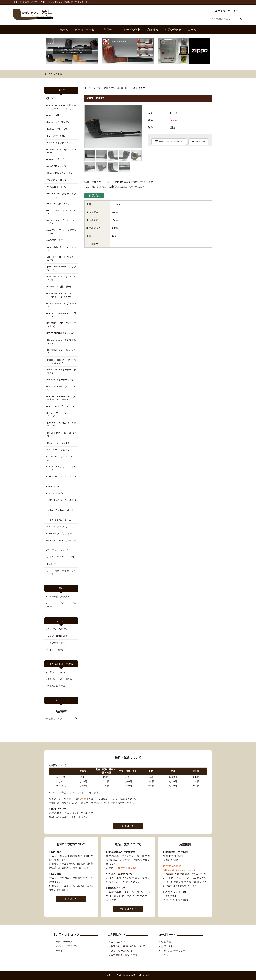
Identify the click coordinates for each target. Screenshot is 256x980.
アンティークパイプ (57, 550)
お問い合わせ (173, 30)
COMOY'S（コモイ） (58, 180)
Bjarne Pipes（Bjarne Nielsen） (62, 151)
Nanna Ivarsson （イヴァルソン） (62, 342)
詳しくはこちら (128, 826)
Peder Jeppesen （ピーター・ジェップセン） (62, 361)
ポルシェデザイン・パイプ (61, 557)
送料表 (82, 799)
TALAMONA (53, 486)
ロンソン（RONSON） (59, 629)
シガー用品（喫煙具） (59, 597)
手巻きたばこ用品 (56, 686)
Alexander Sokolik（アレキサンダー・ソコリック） (62, 107)
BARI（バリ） (54, 115)
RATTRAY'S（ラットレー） (61, 406)
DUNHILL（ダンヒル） (59, 204)
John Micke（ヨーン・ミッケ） (62, 249)
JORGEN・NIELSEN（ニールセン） (62, 259)
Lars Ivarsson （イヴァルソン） (62, 305)
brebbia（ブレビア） (58, 129)
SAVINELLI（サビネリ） (60, 450)
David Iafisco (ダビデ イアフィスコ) (62, 195)
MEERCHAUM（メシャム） (61, 333)
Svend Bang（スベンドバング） (62, 468)
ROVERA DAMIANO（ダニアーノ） (62, 425)
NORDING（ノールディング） (62, 352)
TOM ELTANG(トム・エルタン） (62, 502)
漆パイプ (52, 98)
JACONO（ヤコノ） (57, 240)
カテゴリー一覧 (84, 30)
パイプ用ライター (56, 643)
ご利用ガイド (109, 30)
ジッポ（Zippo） (56, 650)
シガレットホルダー (57, 672)
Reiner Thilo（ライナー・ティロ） (62, 415)
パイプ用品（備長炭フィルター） (62, 572)
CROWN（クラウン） (58, 187)
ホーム (64, 30)
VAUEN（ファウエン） (59, 527)
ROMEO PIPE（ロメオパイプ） (62, 435)
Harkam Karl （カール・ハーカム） (62, 222)
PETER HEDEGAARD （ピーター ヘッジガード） (62, 398)
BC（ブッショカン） (58, 136)
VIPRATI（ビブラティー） (61, 534)
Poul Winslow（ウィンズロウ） (62, 388)
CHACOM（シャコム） (59, 166)
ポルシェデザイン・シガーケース (62, 605)
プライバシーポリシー (173, 951)
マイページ (198, 141)
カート (59, 951)
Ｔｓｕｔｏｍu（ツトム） (60, 520)
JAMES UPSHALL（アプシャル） (62, 232)
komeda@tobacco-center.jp (180, 870)
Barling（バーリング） (59, 122)
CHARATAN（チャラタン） (61, 173)
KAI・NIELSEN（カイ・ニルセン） (62, 278)
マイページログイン (67, 946)
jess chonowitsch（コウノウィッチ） (62, 268)
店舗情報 (153, 30)
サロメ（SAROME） (58, 636)
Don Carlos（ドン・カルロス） (62, 212)
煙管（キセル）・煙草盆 (60, 679)
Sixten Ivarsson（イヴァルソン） (62, 478)
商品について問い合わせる (169, 141)
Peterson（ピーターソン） (61, 380)
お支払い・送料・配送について (128, 946)
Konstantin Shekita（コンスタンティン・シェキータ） (62, 295)
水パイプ (52, 564)
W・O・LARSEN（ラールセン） (62, 542)
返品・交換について (122, 951)
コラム (192, 30)
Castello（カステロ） (58, 159)
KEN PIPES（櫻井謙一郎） (117, 88)
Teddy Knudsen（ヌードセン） (62, 511)
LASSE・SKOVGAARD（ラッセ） (62, 315)
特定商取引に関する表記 (124, 955)
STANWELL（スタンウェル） (62, 458)
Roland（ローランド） (59, 443)
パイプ (97, 88)
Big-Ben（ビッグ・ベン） (60, 143)
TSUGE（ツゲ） (56, 493)
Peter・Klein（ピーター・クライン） (62, 371)
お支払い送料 (132, 30)
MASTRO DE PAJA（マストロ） (62, 325)
